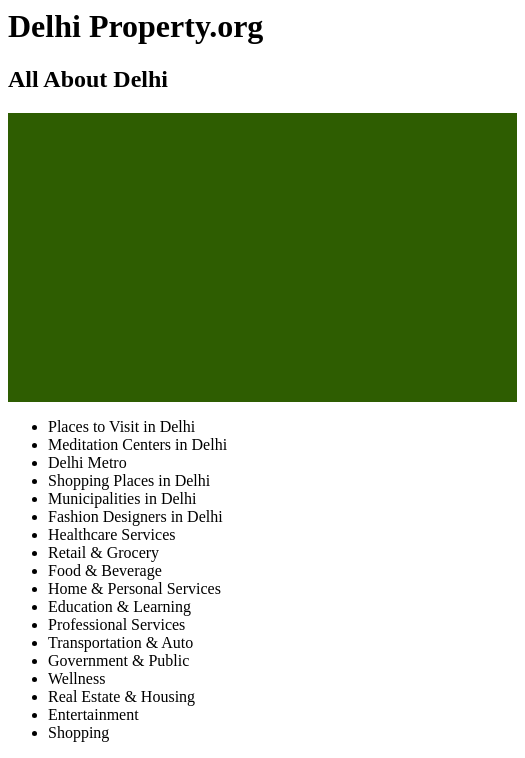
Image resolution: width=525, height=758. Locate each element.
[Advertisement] (262, 254)
